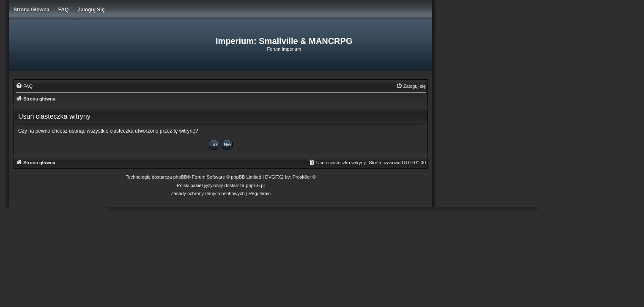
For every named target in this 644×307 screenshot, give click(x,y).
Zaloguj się (91, 10)
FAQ (64, 10)
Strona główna (32, 10)
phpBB (180, 177)
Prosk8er (302, 177)
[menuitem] (24, 86)
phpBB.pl (255, 185)
